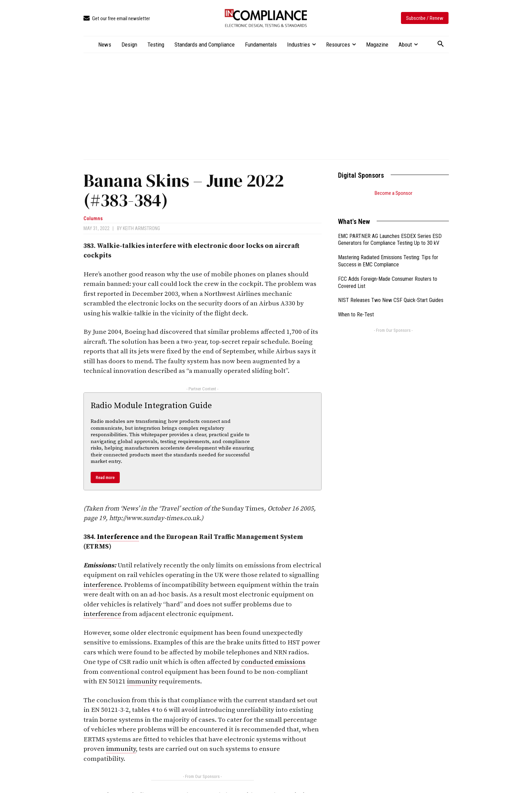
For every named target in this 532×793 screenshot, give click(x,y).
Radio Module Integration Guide (151, 406)
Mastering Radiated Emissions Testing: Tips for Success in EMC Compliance (388, 252)
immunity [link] (142, 682)
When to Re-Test (356, 306)
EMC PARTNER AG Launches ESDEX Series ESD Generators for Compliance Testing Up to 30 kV (390, 231)
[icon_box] (117, 19)
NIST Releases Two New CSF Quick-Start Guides (391, 292)
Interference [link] (118, 537)
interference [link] (102, 585)
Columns (93, 219)
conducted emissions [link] (273, 662)
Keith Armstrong (141, 228)
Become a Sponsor (393, 193)
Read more (105, 477)
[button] (441, 44)
